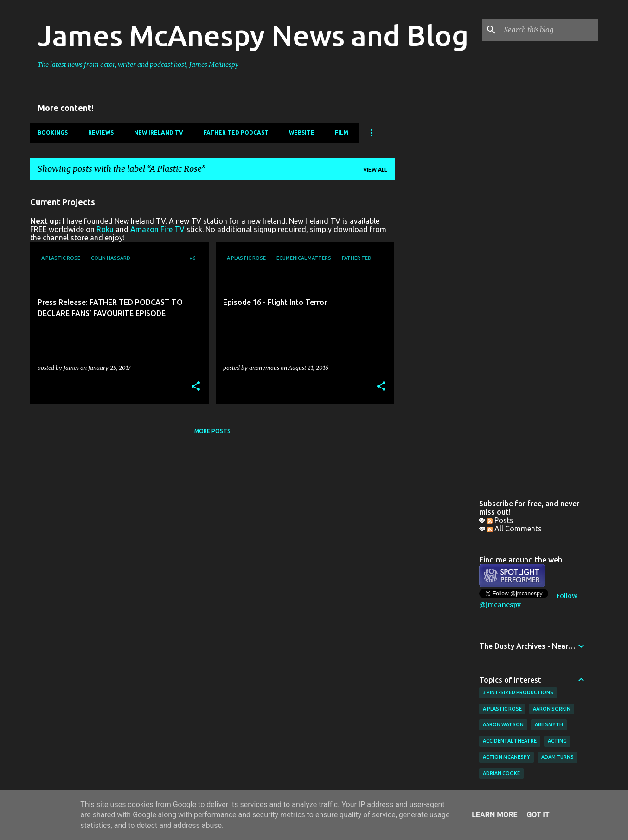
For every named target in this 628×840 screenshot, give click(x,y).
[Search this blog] (549, 30)
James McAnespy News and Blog (253, 35)
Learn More (494, 815)
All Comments (514, 529)
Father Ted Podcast (236, 132)
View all (375, 170)
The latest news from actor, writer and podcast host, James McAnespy (138, 65)
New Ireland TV (159, 132)
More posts (212, 431)
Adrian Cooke (501, 773)
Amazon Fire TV (157, 229)
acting (557, 741)
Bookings (53, 132)
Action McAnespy (506, 757)
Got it (538, 815)
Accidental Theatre (510, 741)
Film (342, 132)
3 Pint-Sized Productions (518, 692)
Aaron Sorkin (552, 709)
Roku (105, 229)
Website (302, 132)
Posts (500, 520)
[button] (196, 387)
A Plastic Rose (502, 709)
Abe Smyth (549, 724)
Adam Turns (558, 757)
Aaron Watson (503, 724)
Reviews (101, 132)
